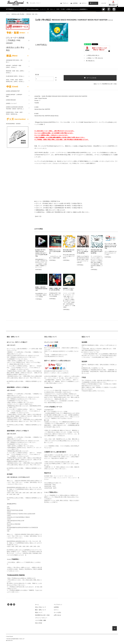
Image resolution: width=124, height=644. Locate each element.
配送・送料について (41, 610)
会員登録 (75, 3)
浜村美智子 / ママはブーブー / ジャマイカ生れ (69, 289)
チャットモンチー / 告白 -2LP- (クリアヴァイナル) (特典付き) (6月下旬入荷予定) (111, 246)
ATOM (40, 623)
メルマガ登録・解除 (41, 620)
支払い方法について (41, 607)
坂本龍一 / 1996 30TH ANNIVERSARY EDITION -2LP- (41, 289)
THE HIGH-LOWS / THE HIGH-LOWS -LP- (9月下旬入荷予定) (97, 251)
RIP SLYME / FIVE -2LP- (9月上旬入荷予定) (69, 251)
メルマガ (104, 3)
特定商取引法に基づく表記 (109, 84)
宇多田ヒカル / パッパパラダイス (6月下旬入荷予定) (55, 251)
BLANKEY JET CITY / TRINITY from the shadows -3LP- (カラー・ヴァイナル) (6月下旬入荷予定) (41, 253)
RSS (36, 623)
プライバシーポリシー (41, 618)
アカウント (65, 3)
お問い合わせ (57, 615)
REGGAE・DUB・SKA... (32, 14)
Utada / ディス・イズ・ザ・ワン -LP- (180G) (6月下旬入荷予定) (82, 251)
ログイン (84, 3)
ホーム (8, 14)
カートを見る (57, 612)
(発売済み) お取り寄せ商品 (18, 14)
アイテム (93, 3)
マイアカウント (58, 605)
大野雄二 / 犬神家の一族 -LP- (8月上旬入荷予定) (55, 289)
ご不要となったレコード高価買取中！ (77, 9)
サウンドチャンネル (33, 9)
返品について (97, 84)
